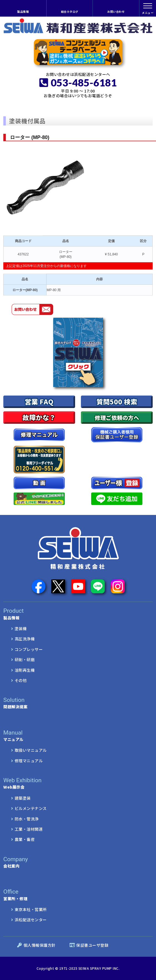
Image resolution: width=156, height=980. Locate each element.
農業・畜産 (25, 839)
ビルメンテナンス (31, 808)
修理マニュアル (29, 761)
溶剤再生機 (25, 670)
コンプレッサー (29, 649)
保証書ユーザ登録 (89, 945)
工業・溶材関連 (29, 829)
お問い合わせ (116, 12)
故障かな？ (39, 417)
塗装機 (21, 628)
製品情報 (23, 12)
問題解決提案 (78, 703)
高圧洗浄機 (25, 639)
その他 (21, 680)
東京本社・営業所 (31, 909)
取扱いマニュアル (31, 750)
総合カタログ (70, 12)
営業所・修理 (71, 895)
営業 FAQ (39, 402)
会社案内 (78, 862)
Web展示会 (78, 783)
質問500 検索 (117, 402)
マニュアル (71, 736)
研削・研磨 (25, 660)
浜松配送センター (31, 920)
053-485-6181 (78, 83)
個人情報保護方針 (36, 945)
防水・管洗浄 (27, 819)
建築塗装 (23, 798)
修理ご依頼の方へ (117, 418)
